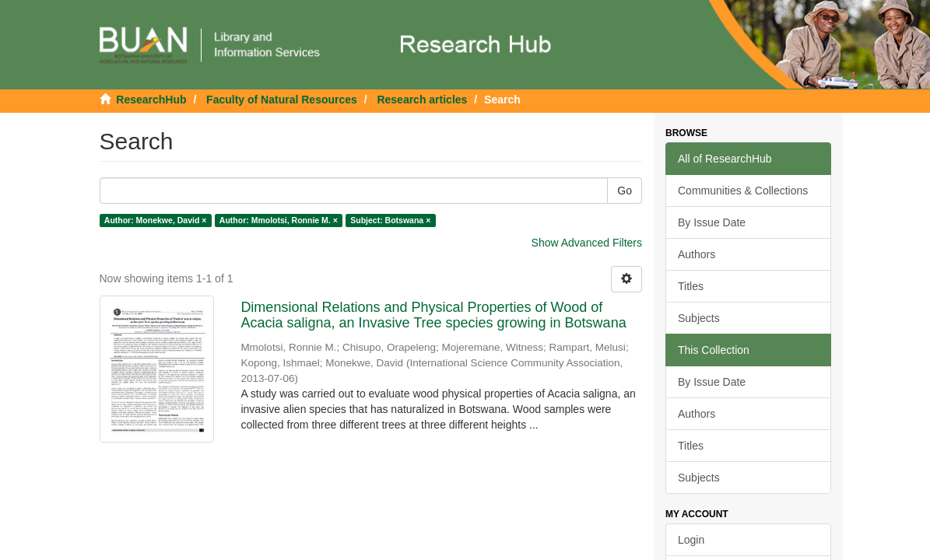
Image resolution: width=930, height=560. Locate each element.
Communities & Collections (743, 191)
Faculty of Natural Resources (282, 100)
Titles (691, 286)
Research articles (422, 100)
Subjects (699, 318)
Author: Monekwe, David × (156, 220)
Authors (697, 254)
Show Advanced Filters (587, 243)
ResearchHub (151, 100)
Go (625, 191)
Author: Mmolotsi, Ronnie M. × (279, 220)
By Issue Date (712, 222)
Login (691, 540)
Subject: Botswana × (390, 220)
